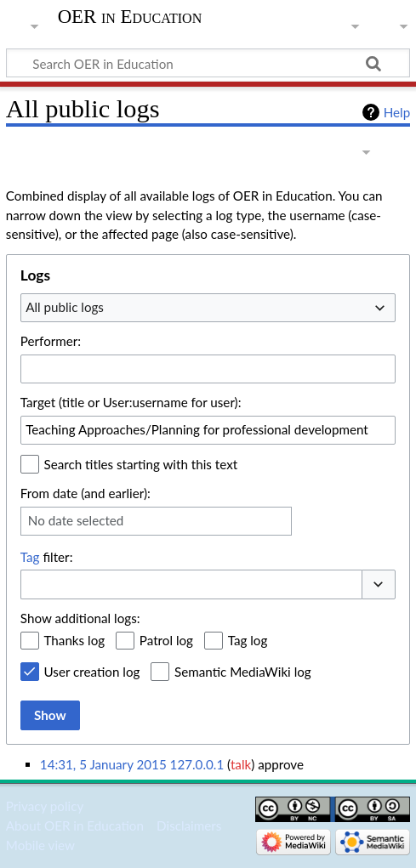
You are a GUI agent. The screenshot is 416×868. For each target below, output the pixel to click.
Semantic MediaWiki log (243, 672)
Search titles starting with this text (141, 464)
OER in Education (130, 17)
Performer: (51, 341)
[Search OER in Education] (208, 63)
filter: (47, 557)
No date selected (76, 520)
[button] (379, 584)
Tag (30, 557)
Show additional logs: (80, 618)
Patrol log (166, 640)
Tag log (248, 640)
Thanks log (75, 640)
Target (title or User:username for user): (131, 402)
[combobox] (208, 308)
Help (397, 112)
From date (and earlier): (85, 493)
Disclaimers (189, 825)
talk (241, 764)
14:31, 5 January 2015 (103, 764)
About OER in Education (75, 825)
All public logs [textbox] (65, 307)
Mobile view (40, 845)
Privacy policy (45, 806)
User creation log (92, 672)
